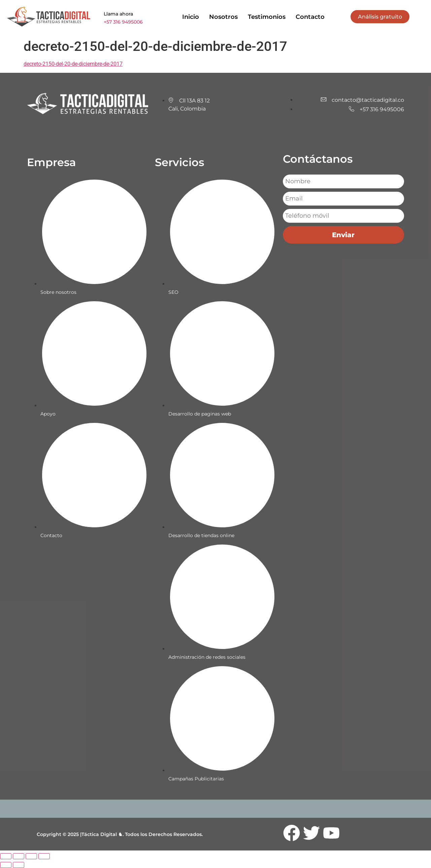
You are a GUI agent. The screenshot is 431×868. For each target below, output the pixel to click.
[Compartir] (31, 856)
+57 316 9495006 (123, 22)
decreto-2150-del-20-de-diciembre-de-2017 (73, 64)
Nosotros (223, 17)
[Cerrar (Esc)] (44, 856)
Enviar (343, 235)
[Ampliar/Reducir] (6, 856)
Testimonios (267, 17)
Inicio (191, 17)
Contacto (310, 17)
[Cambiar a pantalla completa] (19, 856)
